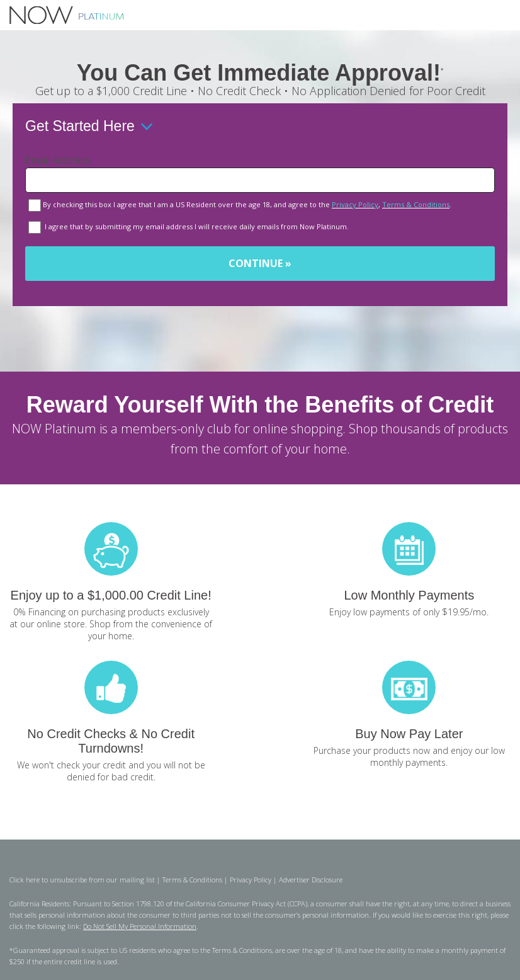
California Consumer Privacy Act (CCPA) (246, 903)
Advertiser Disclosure (311, 880)
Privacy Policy (355, 204)
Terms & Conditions (416, 204)
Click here (25, 880)
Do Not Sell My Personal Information (140, 926)
